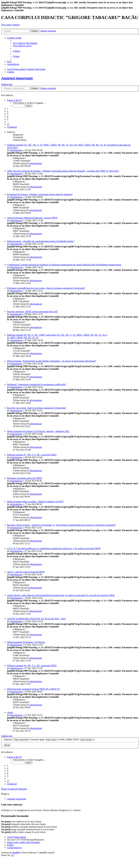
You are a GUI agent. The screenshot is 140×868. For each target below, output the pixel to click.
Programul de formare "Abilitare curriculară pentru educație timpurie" (40, 194)
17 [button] (8, 124)
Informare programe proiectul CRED (24, 478)
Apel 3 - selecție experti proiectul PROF (26, 572)
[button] (14, 100)
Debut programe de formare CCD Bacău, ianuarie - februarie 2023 (38, 431)
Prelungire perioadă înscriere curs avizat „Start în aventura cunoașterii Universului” (46, 288)
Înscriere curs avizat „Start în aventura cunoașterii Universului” (37, 408)
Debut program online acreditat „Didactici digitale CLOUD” (35, 502)
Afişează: (17, 740)
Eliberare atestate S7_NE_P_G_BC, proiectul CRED (32, 455)
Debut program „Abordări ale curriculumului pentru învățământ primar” (41, 241)
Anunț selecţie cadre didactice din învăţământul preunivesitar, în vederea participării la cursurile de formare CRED (61, 595)
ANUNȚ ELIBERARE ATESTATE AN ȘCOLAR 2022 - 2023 (36, 619)
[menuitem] (25, 43)
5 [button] (8, 119)
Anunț (10, 712)
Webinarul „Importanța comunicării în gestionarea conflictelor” (37, 384)
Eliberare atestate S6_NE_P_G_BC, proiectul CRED (32, 666)
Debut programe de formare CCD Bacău (26, 642)
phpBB (16, 853)
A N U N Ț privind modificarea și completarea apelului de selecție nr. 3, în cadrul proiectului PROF (54, 548)
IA (13, 855)
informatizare (16, 150)
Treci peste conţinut (10, 25)
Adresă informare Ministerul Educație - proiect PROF (32, 218)
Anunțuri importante (17, 78)
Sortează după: (45, 740)
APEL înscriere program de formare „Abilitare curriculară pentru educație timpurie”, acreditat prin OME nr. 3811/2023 (63, 171)
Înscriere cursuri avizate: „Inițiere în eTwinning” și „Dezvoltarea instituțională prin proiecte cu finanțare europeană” (61, 525)
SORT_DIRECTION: (77, 740)
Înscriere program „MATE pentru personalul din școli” (33, 312)
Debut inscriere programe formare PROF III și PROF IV (34, 689)
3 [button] (8, 114)
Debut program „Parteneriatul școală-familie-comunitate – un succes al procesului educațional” (52, 361)
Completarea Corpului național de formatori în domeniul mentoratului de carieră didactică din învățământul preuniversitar (64, 265)
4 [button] (8, 116)
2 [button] (8, 111)
